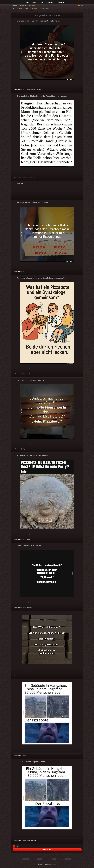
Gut (17, 85)
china (29, 840)
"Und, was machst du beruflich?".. (31, 380)
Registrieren (23, 5)
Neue (42, 2)
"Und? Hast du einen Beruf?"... (30, 546)
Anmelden (15, 5)
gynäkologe (30, 374)
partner (34, 90)
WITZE (15, 8)
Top (35, 2)
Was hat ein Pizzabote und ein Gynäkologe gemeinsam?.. (41, 278)
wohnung (39, 90)
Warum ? (21, 184)
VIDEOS (35, 8)
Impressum (45, 864)
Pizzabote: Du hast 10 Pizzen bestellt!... (33, 455)
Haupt (28, 2)
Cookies (40, 864)
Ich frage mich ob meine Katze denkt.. (33, 202)
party (29, 539)
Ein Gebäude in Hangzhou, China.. (31, 762)
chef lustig (30, 177)
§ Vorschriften (31, 5)
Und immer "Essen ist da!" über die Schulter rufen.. (39, 21)
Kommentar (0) (19, 90)
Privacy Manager (52, 864)
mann (35, 177)
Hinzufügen (60, 2)
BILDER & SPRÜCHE (24, 8)
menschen (30, 449)
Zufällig (50, 2)
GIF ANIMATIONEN (44, 8)
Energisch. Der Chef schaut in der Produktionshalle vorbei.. (42, 96)
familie (29, 90)
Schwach (23, 85)
